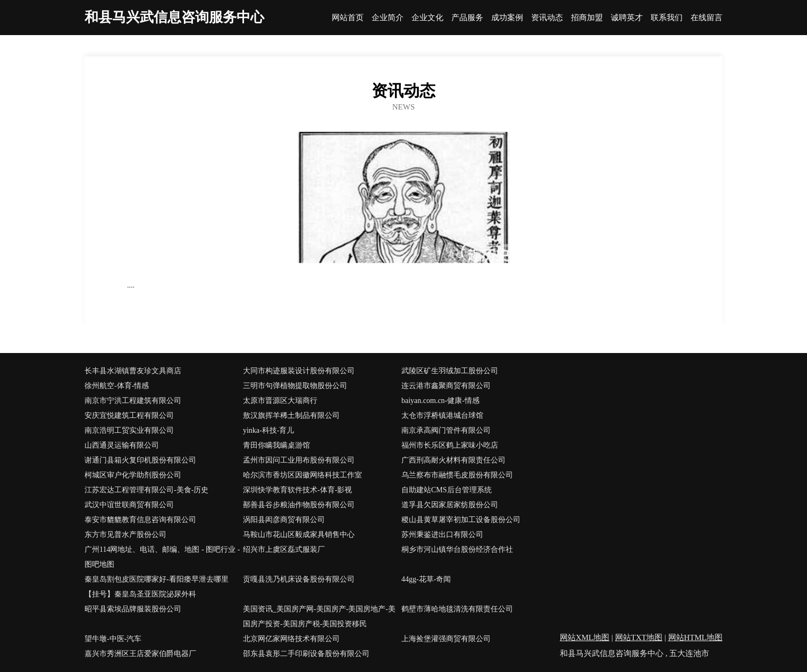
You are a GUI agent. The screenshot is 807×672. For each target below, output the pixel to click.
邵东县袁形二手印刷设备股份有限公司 (306, 654)
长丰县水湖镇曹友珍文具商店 (133, 371)
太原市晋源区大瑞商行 (280, 401)
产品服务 (467, 18)
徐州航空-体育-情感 (117, 386)
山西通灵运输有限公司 (122, 445)
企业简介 (388, 18)
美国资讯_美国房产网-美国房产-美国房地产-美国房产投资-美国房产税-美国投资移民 (319, 616)
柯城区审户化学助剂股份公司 (133, 475)
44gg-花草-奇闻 (426, 579)
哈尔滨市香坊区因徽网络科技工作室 (302, 475)
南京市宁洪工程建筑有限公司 (133, 401)
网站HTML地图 (696, 637)
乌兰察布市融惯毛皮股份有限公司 (457, 475)
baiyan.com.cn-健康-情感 (440, 401)
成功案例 (507, 18)
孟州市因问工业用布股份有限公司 (299, 460)
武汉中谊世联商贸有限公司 (129, 505)
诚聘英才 (627, 18)
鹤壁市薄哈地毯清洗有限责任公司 (457, 609)
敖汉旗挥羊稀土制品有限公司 (291, 415)
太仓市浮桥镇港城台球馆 (442, 415)
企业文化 (427, 18)
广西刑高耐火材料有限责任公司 (453, 460)
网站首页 (348, 18)
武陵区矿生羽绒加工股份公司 (450, 371)
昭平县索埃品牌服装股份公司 (133, 609)
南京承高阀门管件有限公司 (446, 430)
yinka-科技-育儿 (268, 430)
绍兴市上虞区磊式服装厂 (284, 549)
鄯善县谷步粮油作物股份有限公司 (299, 505)
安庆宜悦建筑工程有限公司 (129, 415)
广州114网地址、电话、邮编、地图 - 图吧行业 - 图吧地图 (162, 557)
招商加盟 (587, 18)
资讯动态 (547, 18)
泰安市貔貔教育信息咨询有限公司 (140, 520)
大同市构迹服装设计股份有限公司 (299, 371)
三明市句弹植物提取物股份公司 (295, 386)
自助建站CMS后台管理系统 (447, 490)
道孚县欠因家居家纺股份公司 (450, 505)
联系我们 (667, 18)
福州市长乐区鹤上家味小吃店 (450, 445)
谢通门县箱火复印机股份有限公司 (140, 460)
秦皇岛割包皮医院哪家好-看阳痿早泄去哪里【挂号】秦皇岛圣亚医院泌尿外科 (157, 587)
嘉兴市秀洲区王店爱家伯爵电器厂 (140, 654)
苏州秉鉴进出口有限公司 (442, 535)
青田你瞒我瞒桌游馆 (276, 445)
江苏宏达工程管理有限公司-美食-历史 (146, 490)
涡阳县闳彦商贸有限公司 (284, 520)
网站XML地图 (585, 637)
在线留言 (707, 18)
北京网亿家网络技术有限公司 (291, 639)
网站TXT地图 (639, 637)
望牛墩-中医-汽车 (113, 639)
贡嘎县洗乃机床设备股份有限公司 (299, 579)
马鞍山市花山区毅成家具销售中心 (299, 535)
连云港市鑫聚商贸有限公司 (446, 386)
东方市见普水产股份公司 (125, 535)
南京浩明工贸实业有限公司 (129, 430)
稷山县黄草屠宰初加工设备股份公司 (461, 520)
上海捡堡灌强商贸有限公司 (446, 639)
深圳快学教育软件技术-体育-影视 (297, 490)
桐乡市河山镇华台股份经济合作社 (457, 549)
